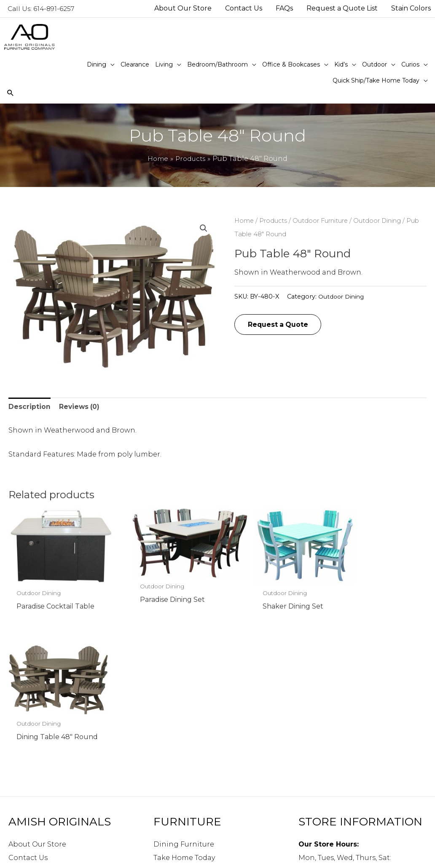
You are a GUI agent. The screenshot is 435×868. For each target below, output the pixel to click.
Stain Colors (30, 768)
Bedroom (170, 755)
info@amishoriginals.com (344, 807)
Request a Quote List (45, 755)
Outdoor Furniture (322, 222)
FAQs (17, 741)
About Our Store (37, 714)
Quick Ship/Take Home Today (205, 822)
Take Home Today (184, 728)
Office (164, 768)
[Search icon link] (11, 94)
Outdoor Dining (379, 222)
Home (244, 222)
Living (164, 741)
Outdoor (169, 795)
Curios (165, 809)
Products (274, 222)
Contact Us (28, 728)
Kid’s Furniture (179, 782)
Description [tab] (30, 408)
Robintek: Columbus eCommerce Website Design (367, 857)
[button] (203, 229)
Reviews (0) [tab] (80, 408)
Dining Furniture (184, 714)
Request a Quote (279, 326)
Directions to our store (338, 821)
